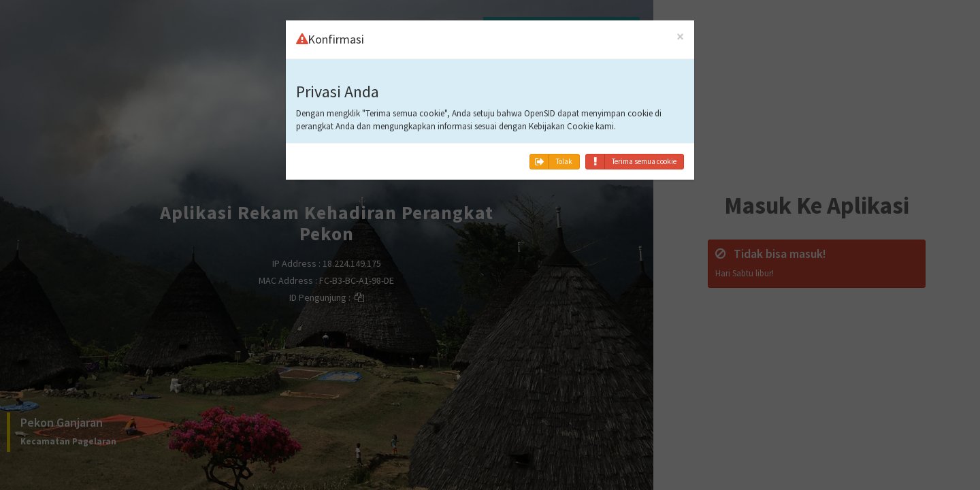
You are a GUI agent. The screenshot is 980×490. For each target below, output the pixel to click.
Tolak (551, 162)
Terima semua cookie (631, 162)
